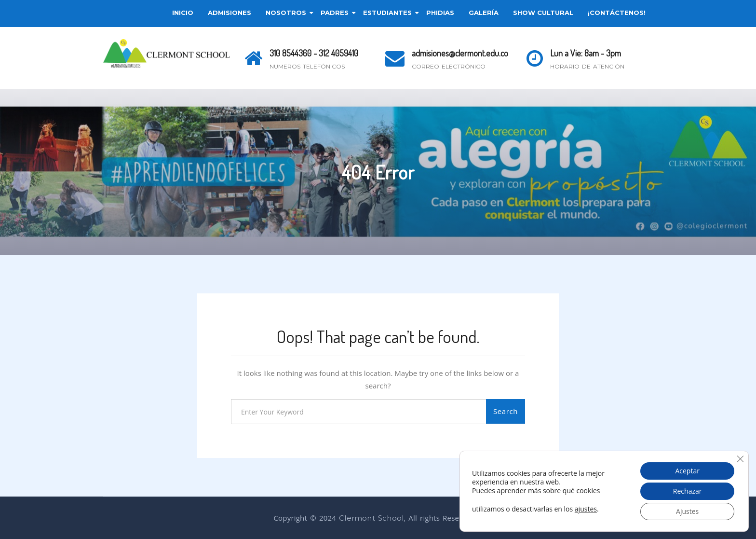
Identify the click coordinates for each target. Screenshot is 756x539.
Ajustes (687, 511)
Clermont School (371, 518)
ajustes (586, 509)
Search (506, 411)
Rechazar (688, 491)
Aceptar (687, 471)
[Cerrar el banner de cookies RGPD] (740, 459)
